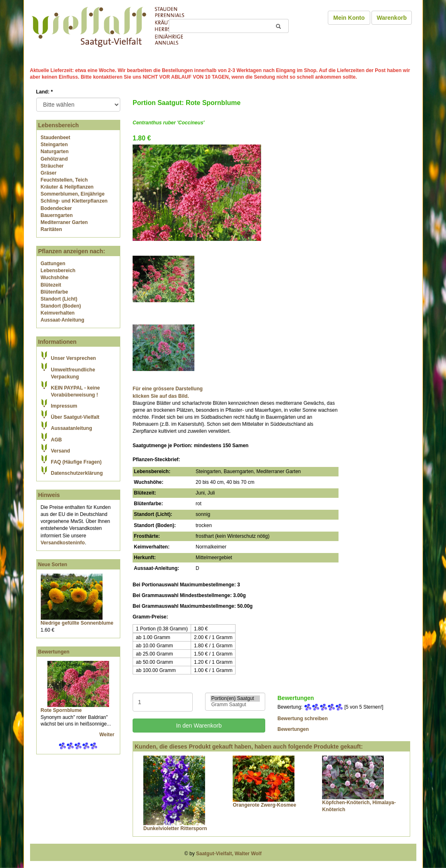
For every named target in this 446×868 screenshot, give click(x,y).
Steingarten (54, 145)
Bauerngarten (57, 215)
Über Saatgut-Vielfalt (75, 417)
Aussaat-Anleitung (63, 320)
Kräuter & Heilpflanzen (67, 187)
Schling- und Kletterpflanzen (74, 201)
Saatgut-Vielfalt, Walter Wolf (229, 854)
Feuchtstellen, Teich (64, 180)
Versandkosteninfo (63, 543)
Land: (45, 92)
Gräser (49, 173)
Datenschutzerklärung (77, 473)
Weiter (107, 735)
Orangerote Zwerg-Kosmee (264, 805)
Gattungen (53, 264)
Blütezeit (51, 285)
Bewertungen (54, 652)
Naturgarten (55, 152)
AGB (57, 440)
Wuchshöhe (55, 278)
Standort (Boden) (61, 306)
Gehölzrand (54, 159)
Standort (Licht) (59, 299)
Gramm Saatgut (235, 705)
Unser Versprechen (74, 358)
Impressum (64, 406)
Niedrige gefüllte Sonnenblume (77, 623)
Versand (61, 451)
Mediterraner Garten (64, 222)
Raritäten (51, 229)
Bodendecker (56, 208)
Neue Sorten (53, 565)
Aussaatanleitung (72, 428)
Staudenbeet (56, 138)
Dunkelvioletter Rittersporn (175, 828)
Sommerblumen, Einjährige (73, 194)
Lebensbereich (58, 271)
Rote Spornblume (61, 710)
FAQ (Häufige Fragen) (76, 462)
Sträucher (52, 166)
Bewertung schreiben (303, 719)
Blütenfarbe (55, 292)
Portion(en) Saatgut (235, 699)
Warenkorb (392, 18)
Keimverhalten (58, 313)
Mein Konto (349, 18)
